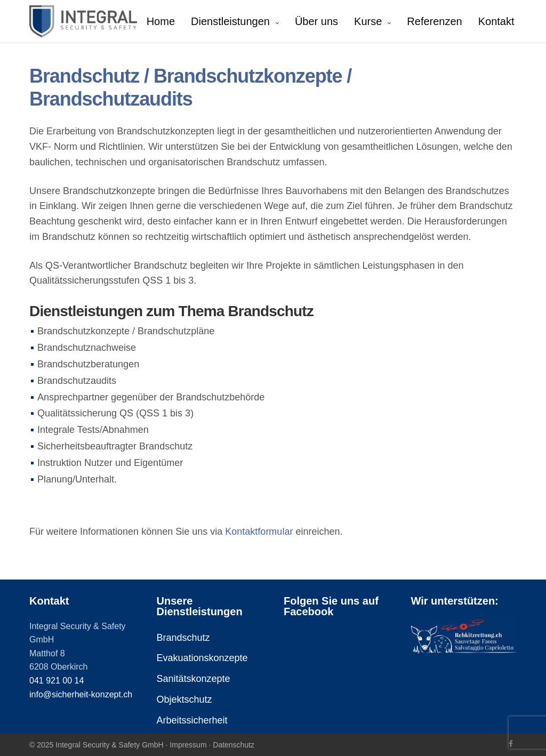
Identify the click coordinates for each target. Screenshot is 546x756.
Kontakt (496, 21)
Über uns (316, 21)
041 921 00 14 (57, 681)
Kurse (368, 21)
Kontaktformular (259, 532)
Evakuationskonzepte (202, 658)
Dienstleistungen (230, 21)
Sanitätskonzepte (194, 679)
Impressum (188, 745)
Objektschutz (184, 699)
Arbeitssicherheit (192, 720)
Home (161, 21)
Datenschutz (234, 745)
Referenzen (434, 21)
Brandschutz (183, 638)
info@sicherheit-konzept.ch (81, 694)
